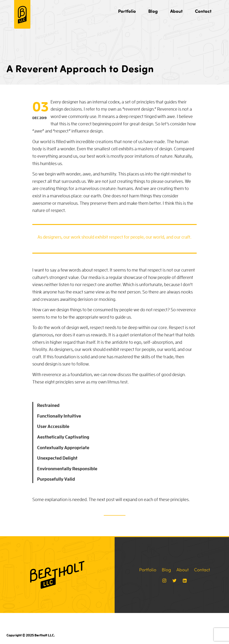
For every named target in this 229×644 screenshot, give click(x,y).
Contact (203, 11)
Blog (153, 11)
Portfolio (127, 11)
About (176, 11)
